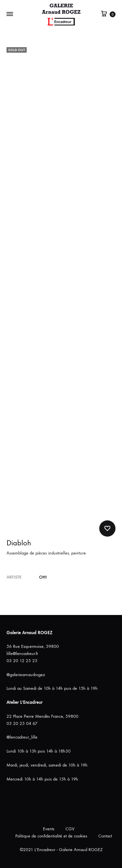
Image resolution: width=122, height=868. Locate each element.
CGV (70, 829)
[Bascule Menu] (10, 14)
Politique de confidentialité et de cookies (51, 836)
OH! (43, 577)
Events (49, 829)
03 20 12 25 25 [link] (22, 661)
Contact (105, 836)
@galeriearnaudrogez (26, 675)
